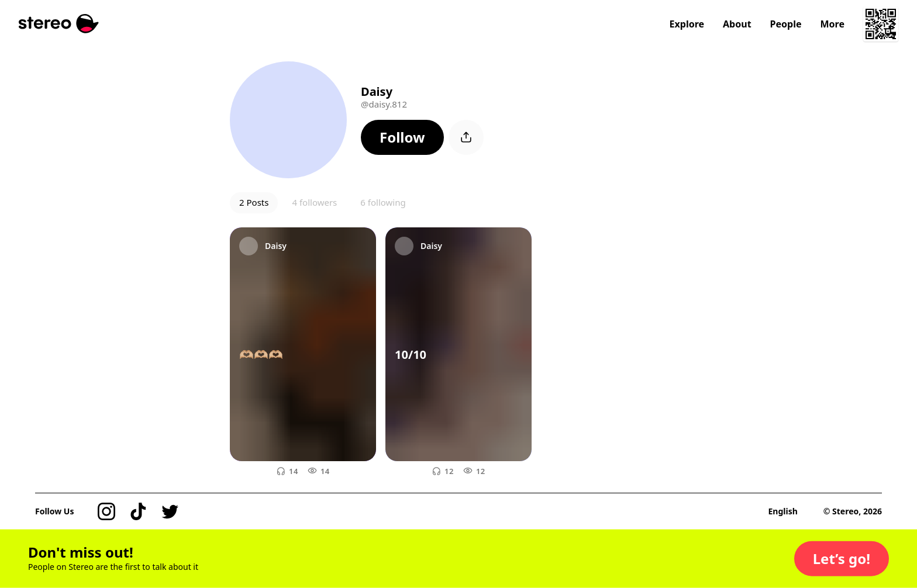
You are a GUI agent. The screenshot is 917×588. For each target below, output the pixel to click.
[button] (402, 137)
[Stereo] (59, 24)
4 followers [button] (314, 202)
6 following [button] (383, 202)
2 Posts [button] (254, 202)
